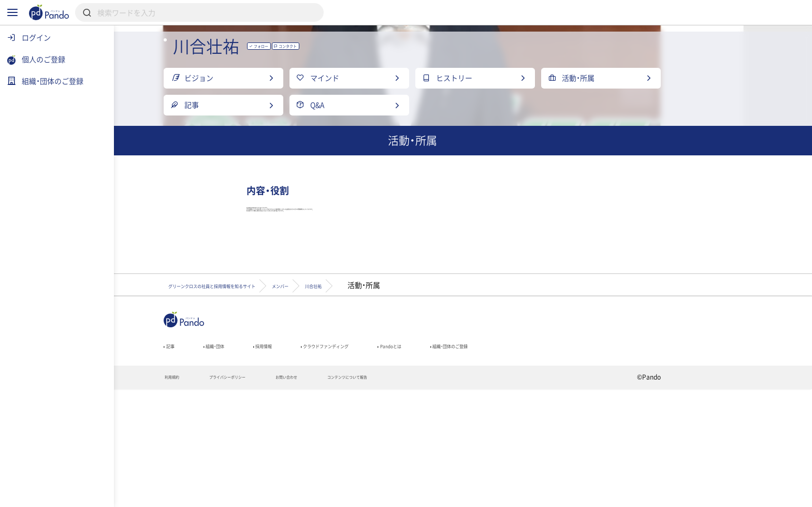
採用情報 (343, 458)
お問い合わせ (382, 495)
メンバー (417, 392)
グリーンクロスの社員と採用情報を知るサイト (298, 392)
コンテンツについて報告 (465, 495)
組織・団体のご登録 (602, 458)
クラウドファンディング (430, 458)
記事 (223, 458)
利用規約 (228, 495)
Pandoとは (521, 458)
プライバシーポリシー (302, 495)
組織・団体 (280, 458)
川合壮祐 (475, 392)
